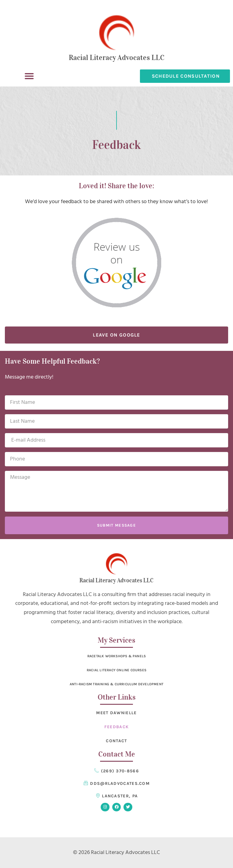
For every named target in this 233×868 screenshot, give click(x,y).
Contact (116, 741)
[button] (29, 76)
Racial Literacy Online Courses (117, 670)
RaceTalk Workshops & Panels (117, 656)
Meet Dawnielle (116, 713)
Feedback (117, 727)
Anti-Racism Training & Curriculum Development (117, 684)
